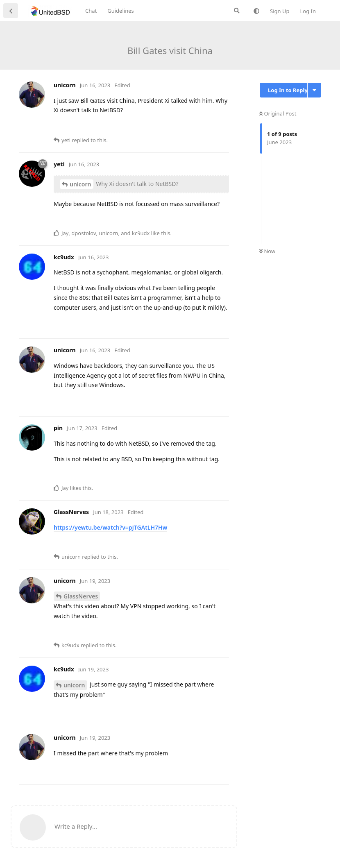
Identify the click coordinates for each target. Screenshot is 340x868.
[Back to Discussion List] (11, 11)
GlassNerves (81, 596)
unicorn (80, 184)
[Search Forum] (237, 11)
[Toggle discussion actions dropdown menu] (314, 90)
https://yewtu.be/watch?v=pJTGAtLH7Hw (110, 527)
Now (267, 251)
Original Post (278, 113)
